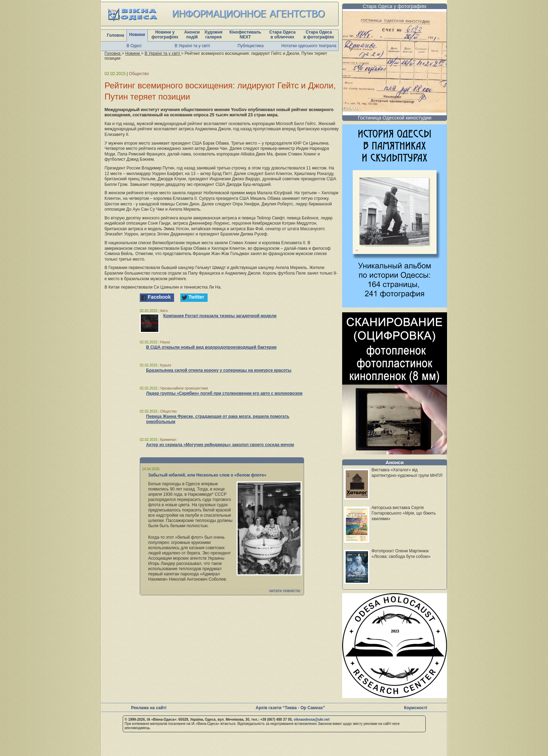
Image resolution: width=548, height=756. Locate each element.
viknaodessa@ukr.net (312, 719)
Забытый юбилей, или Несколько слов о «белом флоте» (207, 475)
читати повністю (284, 591)
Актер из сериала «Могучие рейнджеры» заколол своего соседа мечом (220, 445)
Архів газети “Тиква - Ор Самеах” (290, 708)
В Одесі (134, 46)
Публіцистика (251, 46)
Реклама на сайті (149, 708)
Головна (116, 35)
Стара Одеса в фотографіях (319, 35)
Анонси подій (192, 35)
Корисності (416, 708)
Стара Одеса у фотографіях (395, 6)
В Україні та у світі (192, 46)
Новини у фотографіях (165, 35)
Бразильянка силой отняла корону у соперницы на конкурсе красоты (219, 370)
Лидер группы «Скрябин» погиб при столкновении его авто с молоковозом (224, 393)
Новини (137, 35)
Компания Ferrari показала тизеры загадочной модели (220, 316)
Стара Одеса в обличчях (282, 35)
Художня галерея (214, 35)
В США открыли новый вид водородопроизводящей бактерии (211, 347)
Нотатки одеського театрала (309, 46)
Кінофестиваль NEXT (245, 35)
